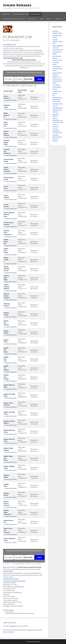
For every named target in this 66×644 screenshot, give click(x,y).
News (42, 19)
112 (14, 563)
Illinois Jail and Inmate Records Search (57, 81)
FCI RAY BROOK (9, 612)
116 (27, 563)
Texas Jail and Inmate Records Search (14, 581)
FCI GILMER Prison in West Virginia (57, 87)
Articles (50, 19)
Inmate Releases (17, 5)
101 (40, 563)
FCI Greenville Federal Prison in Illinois (58, 68)
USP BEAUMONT (8, 571)
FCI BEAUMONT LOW (9, 44)
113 (17, 563)
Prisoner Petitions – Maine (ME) (58, 41)
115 (23, 563)
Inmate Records (6, 14)
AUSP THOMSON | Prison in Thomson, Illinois (58, 48)
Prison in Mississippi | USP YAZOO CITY (58, 131)
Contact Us (60, 19)
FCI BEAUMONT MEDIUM (11, 579)
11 (30, 563)
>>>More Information (10, 100)
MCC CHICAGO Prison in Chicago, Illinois (57, 58)
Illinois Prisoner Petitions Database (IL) (57, 75)
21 (32, 563)
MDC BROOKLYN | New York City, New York (57, 110)
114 (20, 563)
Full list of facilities (36, 14)
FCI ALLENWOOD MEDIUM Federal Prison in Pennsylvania (19, 613)
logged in (14, 626)
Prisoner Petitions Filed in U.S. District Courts (13, 19)
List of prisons (33, 19)
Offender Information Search (20, 14)
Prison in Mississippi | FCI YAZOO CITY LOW (58, 120)
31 (34, 563)
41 (37, 563)
